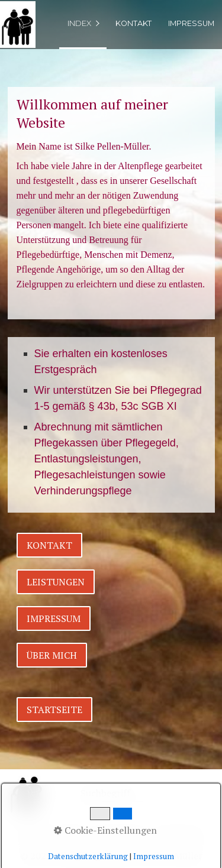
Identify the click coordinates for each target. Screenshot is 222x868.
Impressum (191, 23)
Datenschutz (121, 834)
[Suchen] (187, 794)
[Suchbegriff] (137, 794)
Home (32, 834)
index (79, 23)
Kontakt (133, 23)
